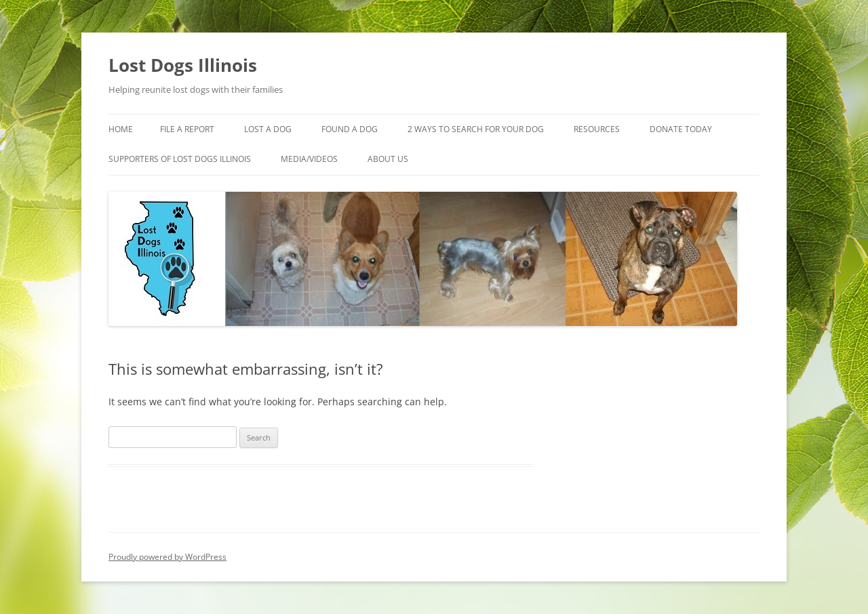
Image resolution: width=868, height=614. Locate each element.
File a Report (187, 129)
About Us (388, 159)
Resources (597, 129)
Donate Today (681, 129)
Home (121, 129)
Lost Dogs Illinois (183, 65)
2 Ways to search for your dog (476, 129)
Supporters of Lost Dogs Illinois (180, 159)
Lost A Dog (268, 129)
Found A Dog (350, 129)
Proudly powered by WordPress (167, 557)
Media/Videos (309, 159)
